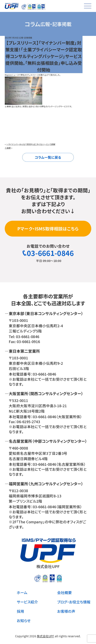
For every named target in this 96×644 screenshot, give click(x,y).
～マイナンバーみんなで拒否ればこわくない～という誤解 (31, 144)
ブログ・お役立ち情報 (74, 602)
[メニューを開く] (88, 6)
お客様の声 (66, 611)
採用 (20, 611)
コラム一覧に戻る (48, 157)
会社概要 (65, 592)
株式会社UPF (45, 636)
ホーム (22, 592)
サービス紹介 (27, 602)
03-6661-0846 (48, 253)
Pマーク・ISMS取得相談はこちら (48, 229)
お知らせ (24, 621)
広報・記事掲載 (26, 38)
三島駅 (8, 148)
